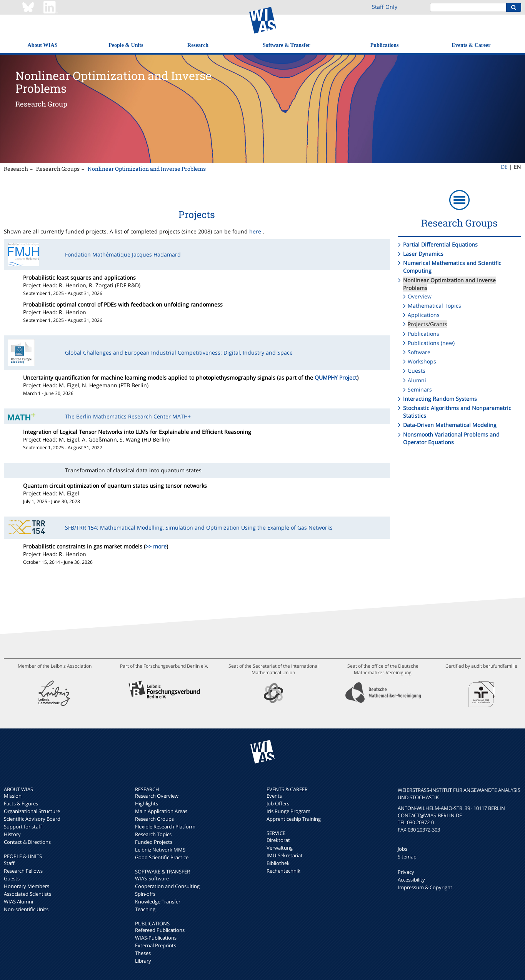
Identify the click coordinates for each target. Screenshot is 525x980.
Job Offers (278, 803)
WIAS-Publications (156, 938)
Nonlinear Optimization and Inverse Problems (147, 169)
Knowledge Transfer (158, 902)
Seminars (420, 389)
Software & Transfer (287, 45)
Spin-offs (145, 894)
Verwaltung (280, 848)
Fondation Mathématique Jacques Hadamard (123, 254)
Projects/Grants (427, 324)
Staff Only (385, 7)
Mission (13, 796)
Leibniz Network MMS (160, 850)
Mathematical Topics (434, 306)
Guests (417, 371)
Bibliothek (278, 863)
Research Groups (58, 169)
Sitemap (407, 857)
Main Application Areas (161, 811)
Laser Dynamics (423, 254)
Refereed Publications (160, 930)
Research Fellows (23, 871)
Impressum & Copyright (425, 887)
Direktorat (278, 840)
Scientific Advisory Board (32, 819)
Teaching (145, 909)
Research (198, 45)
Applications (424, 315)
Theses (143, 953)
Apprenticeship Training (294, 819)
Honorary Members (27, 886)
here (255, 231)
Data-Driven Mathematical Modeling (450, 425)
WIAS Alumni (18, 902)
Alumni (417, 380)
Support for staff (23, 827)
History (12, 834)
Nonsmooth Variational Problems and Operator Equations (451, 438)
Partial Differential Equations (440, 244)
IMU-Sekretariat (285, 855)
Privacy (406, 872)
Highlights (147, 803)
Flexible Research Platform (165, 827)
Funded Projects (154, 842)
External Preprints (156, 945)
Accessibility (411, 880)
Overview (420, 296)
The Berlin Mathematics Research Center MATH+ (128, 416)
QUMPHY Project (336, 377)
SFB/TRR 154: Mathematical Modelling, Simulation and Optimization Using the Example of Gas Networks (199, 527)
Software (419, 352)
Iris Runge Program (288, 811)
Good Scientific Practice (162, 857)
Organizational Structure (32, 811)
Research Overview (157, 796)
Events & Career (471, 45)
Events (274, 796)
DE (504, 167)
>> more (156, 546)
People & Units (126, 45)
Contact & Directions (27, 842)
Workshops (422, 361)
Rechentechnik (283, 871)
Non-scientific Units (26, 909)
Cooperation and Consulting (167, 886)
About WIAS (43, 45)
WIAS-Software (152, 878)
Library (143, 961)
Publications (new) (431, 343)
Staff (9, 863)
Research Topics (153, 834)
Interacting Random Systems (440, 399)
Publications (385, 45)
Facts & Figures (21, 803)
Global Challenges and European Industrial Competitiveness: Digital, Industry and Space (179, 352)
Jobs (402, 849)
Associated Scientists (27, 894)
